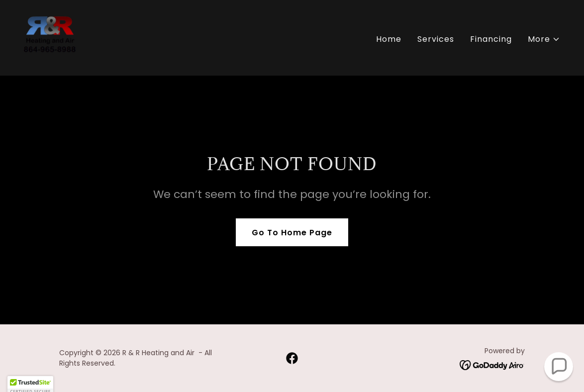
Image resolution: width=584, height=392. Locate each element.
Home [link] (389, 39)
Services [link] (436, 39)
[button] (544, 39)
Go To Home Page (292, 233)
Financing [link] (491, 39)
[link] (50, 37)
